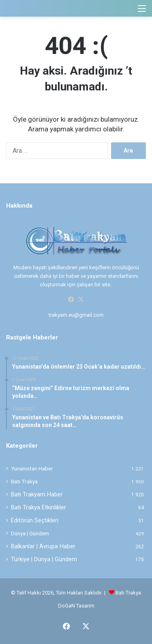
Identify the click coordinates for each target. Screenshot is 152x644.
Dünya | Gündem (30, 533)
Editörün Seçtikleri (35, 520)
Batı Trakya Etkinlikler (39, 507)
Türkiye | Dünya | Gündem (44, 559)
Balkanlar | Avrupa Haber (43, 546)
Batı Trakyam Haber (37, 494)
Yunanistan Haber (32, 468)
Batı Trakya (24, 481)
